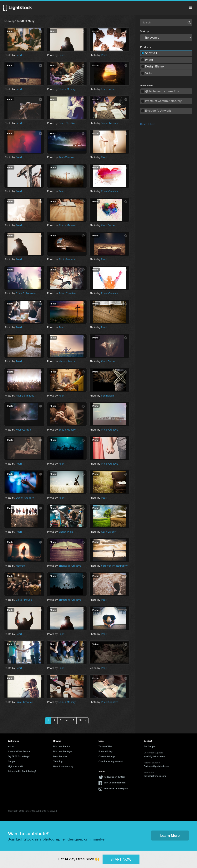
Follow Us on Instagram (116, 788)
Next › (82, 720)
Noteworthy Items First (162, 91)
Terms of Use (105, 746)
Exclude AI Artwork (158, 111)
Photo (149, 60)
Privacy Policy (106, 751)
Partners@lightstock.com (157, 766)
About (11, 746)
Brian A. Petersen (26, 293)
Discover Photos (62, 746)
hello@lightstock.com (155, 776)
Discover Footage (63, 751)
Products (146, 47)
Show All (151, 53)
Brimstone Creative (70, 600)
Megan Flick (66, 532)
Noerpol (21, 566)
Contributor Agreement (111, 761)
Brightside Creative (70, 566)
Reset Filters (148, 124)
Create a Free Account (20, 751)
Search (189, 22)
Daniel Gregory (25, 498)
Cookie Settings (107, 756)
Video (149, 73)
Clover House (24, 600)
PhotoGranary (67, 259)
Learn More (170, 835)
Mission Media (67, 361)
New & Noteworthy (63, 766)
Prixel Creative (67, 123)
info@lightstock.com (154, 756)
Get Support (150, 746)
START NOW (121, 859)
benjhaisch (107, 396)
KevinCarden (109, 89)
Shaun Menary (67, 89)
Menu (191, 8)
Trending (58, 761)
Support (12, 761)
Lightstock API (15, 766)
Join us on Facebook (115, 783)
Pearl (19, 55)
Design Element (156, 66)
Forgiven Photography (114, 566)
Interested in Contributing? (22, 771)
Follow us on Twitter (114, 777)
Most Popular (60, 756)
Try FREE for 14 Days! (19, 756)
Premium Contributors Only (163, 101)
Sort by (144, 32)
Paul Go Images (25, 396)
